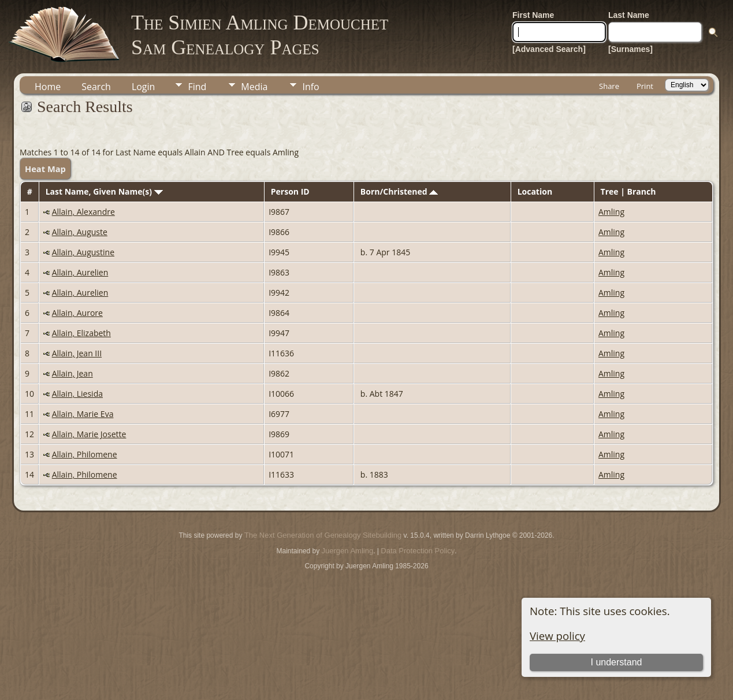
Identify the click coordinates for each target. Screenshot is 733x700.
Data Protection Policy (418, 551)
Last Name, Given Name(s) (104, 191)
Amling (611, 212)
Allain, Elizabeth (81, 333)
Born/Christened (399, 191)
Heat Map (45, 169)
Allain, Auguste (80, 232)
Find (197, 87)
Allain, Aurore (77, 313)
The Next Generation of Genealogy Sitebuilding (323, 535)
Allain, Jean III (77, 353)
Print (645, 86)
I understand (616, 662)
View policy (557, 636)
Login (144, 87)
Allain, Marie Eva (83, 414)
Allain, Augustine (83, 252)
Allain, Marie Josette (89, 434)
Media (254, 87)
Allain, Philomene (85, 454)
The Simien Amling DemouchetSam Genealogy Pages (260, 35)
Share (609, 86)
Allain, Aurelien (80, 272)
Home (48, 87)
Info (310, 87)
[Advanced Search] (549, 49)
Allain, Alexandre (83, 212)
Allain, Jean (72, 373)
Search (96, 87)
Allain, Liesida (77, 394)
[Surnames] (630, 49)
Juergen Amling (348, 551)
